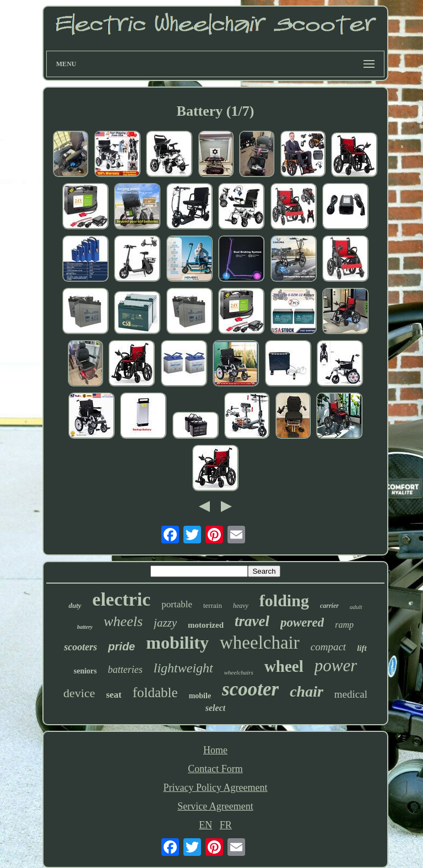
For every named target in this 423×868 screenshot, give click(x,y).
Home (215, 750)
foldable (155, 692)
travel (252, 621)
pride (121, 646)
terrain (213, 605)
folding (284, 600)
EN (205, 825)
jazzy (165, 623)
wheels (123, 621)
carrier (329, 606)
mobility (177, 643)
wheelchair (260, 643)
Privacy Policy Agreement (216, 788)
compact (328, 647)
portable (177, 604)
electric (122, 599)
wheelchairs (239, 672)
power (336, 665)
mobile (200, 696)
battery (85, 627)
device (79, 693)
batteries (125, 670)
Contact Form (215, 769)
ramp (344, 625)
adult (356, 607)
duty (75, 605)
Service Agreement (215, 806)
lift (362, 648)
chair (307, 691)
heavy (241, 606)
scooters (80, 647)
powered (302, 622)
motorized (206, 625)
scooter (250, 689)
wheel (284, 666)
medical (351, 694)
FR (226, 825)
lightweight (183, 668)
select (215, 708)
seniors (85, 671)
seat (113, 695)
